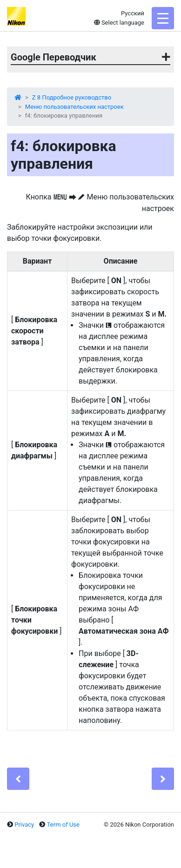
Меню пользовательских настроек (74, 107)
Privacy (24, 825)
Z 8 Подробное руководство (72, 97)
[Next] (163, 779)
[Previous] (18, 779)
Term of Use (63, 825)
